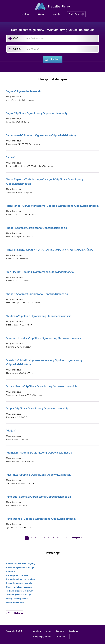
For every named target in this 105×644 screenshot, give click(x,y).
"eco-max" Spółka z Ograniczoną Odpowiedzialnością (39, 475)
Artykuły (25, 14)
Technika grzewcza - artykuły (19, 591)
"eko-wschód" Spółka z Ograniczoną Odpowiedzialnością (41, 519)
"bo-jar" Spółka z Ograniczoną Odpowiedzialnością (37, 294)
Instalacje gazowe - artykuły (19, 583)
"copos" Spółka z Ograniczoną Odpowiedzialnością (37, 409)
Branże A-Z (62, 637)
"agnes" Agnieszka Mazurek (23, 91)
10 (67, 538)
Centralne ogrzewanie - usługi (20, 568)
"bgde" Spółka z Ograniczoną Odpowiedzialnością (37, 228)
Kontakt (56, 14)
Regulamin (73, 631)
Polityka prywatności (43, 637)
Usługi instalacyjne (14, 97)
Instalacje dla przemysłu (17, 575)
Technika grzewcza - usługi (19, 595)
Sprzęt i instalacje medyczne (19, 587)
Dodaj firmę (74, 14)
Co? (16, 38)
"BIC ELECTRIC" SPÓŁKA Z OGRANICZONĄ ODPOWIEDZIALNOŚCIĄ (50, 250)
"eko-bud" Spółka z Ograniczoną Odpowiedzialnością (39, 497)
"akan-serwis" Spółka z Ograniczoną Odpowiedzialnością (41, 135)
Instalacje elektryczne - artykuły (21, 579)
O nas (41, 14)
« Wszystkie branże (15, 613)
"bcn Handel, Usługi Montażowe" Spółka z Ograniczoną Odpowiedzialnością (52, 206)
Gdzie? (17, 49)
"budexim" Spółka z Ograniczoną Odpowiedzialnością (39, 316)
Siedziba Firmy (52, 6)
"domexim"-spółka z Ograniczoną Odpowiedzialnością (39, 453)
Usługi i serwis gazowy (17, 599)
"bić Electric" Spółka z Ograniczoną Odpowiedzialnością (40, 272)
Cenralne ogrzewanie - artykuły (21, 564)
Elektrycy (10, 572)
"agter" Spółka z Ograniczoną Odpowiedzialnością (37, 113)
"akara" (11, 157)
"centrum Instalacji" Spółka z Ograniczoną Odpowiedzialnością (44, 338)
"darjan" (11, 431)
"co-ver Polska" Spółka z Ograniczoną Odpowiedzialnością (42, 386)
